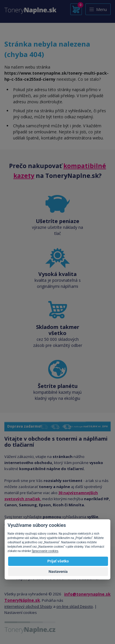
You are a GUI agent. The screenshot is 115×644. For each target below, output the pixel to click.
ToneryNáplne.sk (22, 600)
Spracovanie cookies (45, 551)
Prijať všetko (58, 561)
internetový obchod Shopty (28, 606)
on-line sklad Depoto (75, 606)
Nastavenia (58, 572)
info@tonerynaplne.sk (87, 594)
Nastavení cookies (21, 612)
